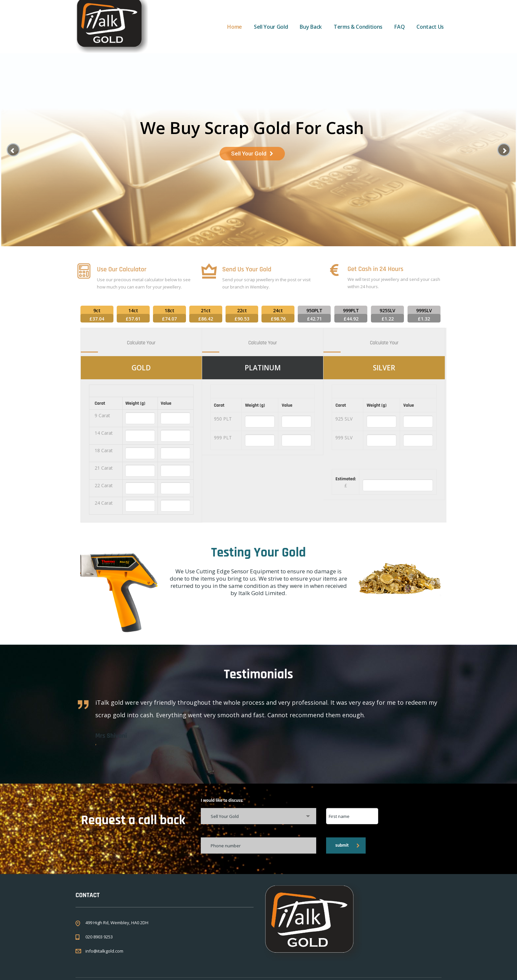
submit (348, 845)
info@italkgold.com (104, 951)
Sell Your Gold (271, 27)
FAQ (399, 27)
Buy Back (311, 27)
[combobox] (258, 816)
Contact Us (430, 27)
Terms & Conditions (358, 27)
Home (235, 27)
